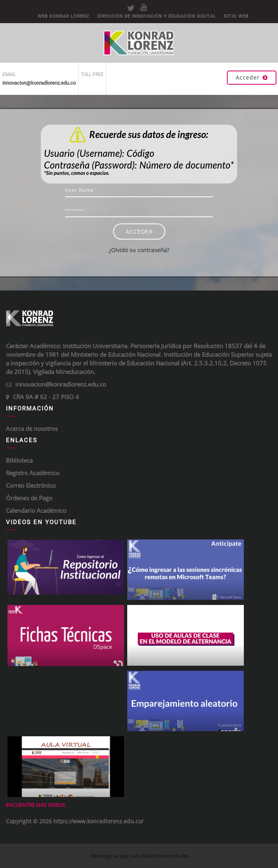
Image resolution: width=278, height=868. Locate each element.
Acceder (252, 77)
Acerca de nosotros (32, 429)
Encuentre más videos (36, 805)
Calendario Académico (36, 510)
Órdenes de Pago (29, 498)
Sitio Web (236, 16)
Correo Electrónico (31, 485)
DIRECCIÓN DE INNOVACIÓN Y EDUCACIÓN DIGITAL (157, 16)
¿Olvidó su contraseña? (139, 250)
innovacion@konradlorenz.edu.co (61, 384)
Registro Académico (33, 473)
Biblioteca (19, 460)
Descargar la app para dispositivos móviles (139, 856)
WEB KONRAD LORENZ (64, 16)
